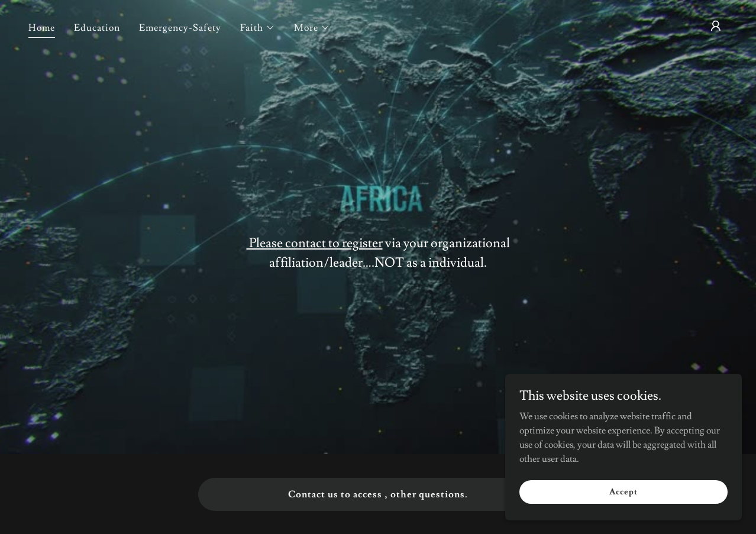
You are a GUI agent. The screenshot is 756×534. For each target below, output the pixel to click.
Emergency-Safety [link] (180, 28)
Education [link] (97, 28)
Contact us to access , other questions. (378, 494)
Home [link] (42, 28)
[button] (258, 28)
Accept (623, 491)
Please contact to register (315, 243)
